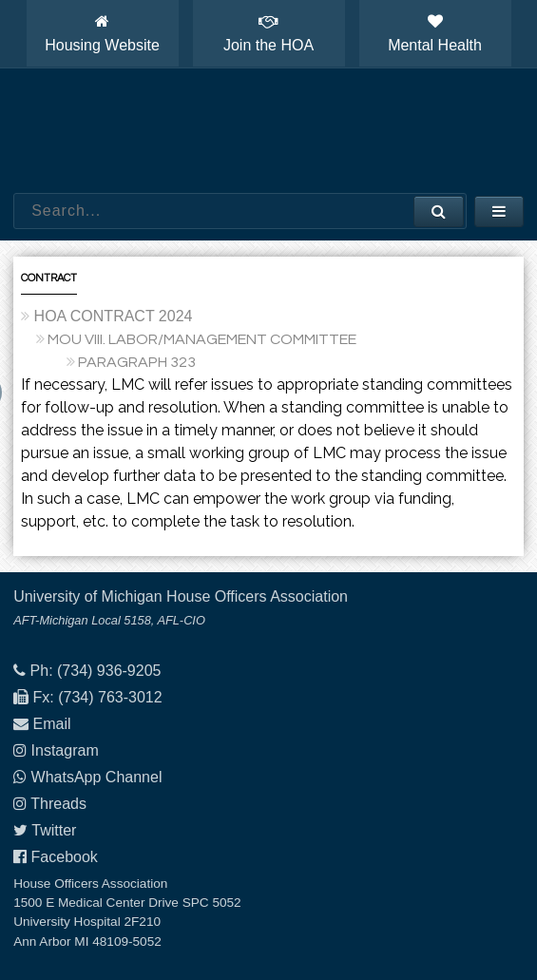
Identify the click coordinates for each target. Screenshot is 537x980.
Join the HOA (268, 33)
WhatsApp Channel (97, 777)
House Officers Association (269, 131)
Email (52, 724)
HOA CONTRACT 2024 (114, 316)
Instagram (65, 750)
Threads (58, 804)
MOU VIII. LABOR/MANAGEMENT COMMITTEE (202, 339)
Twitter (54, 830)
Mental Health (435, 33)
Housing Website (102, 33)
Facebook (65, 857)
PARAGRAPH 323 (137, 362)
